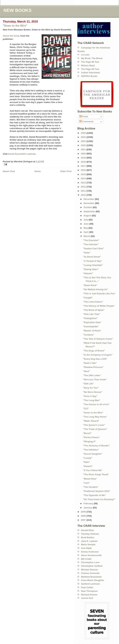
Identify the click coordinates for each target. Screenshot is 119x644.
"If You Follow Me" (93, 470)
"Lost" (86, 483)
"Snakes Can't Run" (93, 249)
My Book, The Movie (92, 58)
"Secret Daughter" (93, 454)
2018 (84, 162)
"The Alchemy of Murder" (96, 446)
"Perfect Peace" (91, 437)
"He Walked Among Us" (95, 289)
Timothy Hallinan (90, 534)
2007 (84, 520)
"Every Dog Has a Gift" (95, 359)
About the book (11, 36)
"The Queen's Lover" (94, 425)
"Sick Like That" (91, 314)
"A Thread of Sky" (92, 261)
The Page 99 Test (90, 62)
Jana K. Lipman (89, 541)
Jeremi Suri (87, 598)
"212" (86, 409)
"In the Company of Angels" (98, 355)
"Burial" (87, 433)
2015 (84, 174)
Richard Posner (89, 595)
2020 (84, 154)
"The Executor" (91, 240)
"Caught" (88, 298)
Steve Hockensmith (91, 555)
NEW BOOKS (17, 10)
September (90, 211)
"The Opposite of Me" (94, 495)
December (89, 199)
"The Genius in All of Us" (96, 404)
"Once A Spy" (90, 396)
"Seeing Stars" (91, 269)
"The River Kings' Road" (96, 474)
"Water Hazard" (91, 421)
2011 (84, 191)
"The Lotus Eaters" (93, 302)
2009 (84, 512)
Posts (84, 116)
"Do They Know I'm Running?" (99, 499)
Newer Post (9, 171)
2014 (84, 178)
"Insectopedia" (91, 326)
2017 (84, 166)
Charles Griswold (90, 573)
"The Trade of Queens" (95, 429)
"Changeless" (90, 318)
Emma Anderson (90, 552)
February (89, 503)
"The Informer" (91, 244)
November (89, 203)
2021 (84, 149)
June (86, 224)
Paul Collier (87, 587)
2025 (84, 133)
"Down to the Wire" (15, 26)
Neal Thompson (89, 591)
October (88, 207)
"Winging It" (89, 441)
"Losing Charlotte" (93, 265)
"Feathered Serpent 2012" (97, 491)
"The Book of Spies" (94, 310)
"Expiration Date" (92, 322)
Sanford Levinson (90, 584)
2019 (84, 158)
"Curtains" (88, 335)
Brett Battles (88, 537)
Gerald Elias (87, 530)
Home (37, 171)
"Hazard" (88, 466)
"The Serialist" (91, 487)
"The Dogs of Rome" (94, 351)
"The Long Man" (91, 400)
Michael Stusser (90, 570)
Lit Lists (85, 55)
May (86, 228)
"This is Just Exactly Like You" (99, 293)
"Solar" (87, 253)
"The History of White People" (99, 306)
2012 (84, 187)
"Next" (86, 371)
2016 (84, 170)
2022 (84, 145)
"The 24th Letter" (92, 375)
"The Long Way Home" (95, 417)
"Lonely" (88, 458)
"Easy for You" (91, 388)
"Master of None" (92, 331)
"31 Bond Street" (92, 257)
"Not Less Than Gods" (95, 380)
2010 (84, 195)
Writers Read (88, 65)
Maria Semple (88, 545)
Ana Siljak (86, 548)
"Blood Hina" (90, 479)
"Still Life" (88, 384)
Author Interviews (90, 73)
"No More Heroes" (93, 392)
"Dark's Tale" (90, 363)
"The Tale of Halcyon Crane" (98, 339)
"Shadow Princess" (93, 367)
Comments (87, 121)
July (86, 220)
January (88, 508)
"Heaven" (88, 273)
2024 (84, 137)
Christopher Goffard (92, 566)
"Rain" (86, 462)
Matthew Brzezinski (91, 577)
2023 (84, 141)
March (87, 236)
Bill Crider (86, 559)
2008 (84, 516)
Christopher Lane (90, 562)
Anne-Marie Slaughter (93, 580)
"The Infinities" (91, 450)
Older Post (66, 171)
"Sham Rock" (90, 285)
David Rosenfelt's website (22, 154)
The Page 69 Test (90, 69)
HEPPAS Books (89, 76)
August (88, 216)
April (86, 232)
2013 (84, 183)
